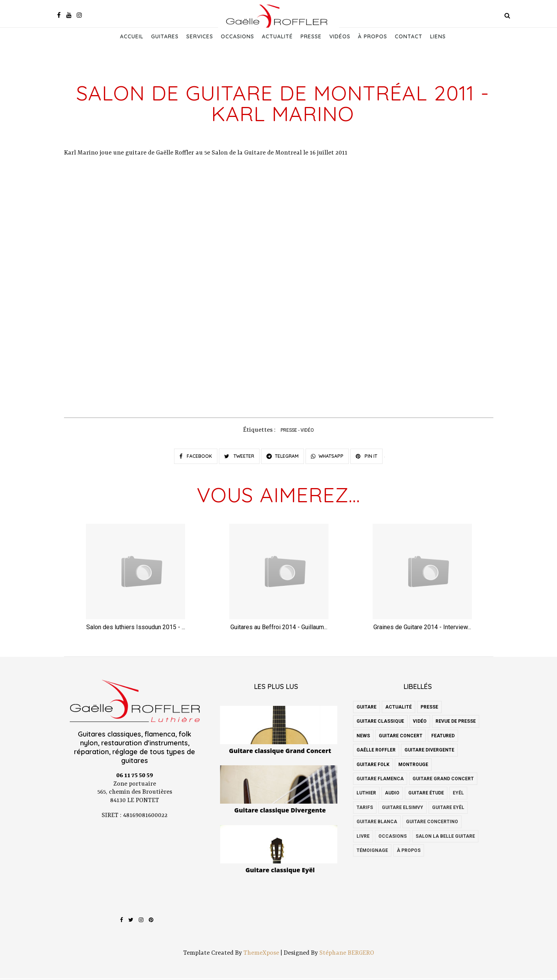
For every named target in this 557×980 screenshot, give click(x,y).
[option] (136, 581)
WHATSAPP (327, 457)
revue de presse (456, 723)
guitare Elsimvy (403, 809)
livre (363, 838)
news (363, 737)
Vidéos (340, 36)
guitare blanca (377, 823)
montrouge (413, 766)
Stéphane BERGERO (347, 955)
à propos (409, 852)
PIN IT (366, 457)
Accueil (132, 36)
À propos (373, 36)
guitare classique (380, 723)
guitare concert (401, 737)
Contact (409, 36)
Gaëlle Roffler (376, 751)
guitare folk (373, 766)
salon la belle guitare (445, 838)
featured (443, 737)
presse (289, 431)
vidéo (307, 431)
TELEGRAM (283, 457)
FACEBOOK (196, 457)
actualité (398, 709)
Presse (311, 36)
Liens (438, 36)
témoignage (372, 852)
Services (200, 36)
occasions (393, 838)
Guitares (165, 36)
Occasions (237, 36)
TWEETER (239, 457)
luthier (366, 794)
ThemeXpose (261, 955)
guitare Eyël (448, 809)
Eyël (458, 794)
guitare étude (426, 794)
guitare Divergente (429, 751)
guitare (366, 709)
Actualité (277, 36)
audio (392, 794)
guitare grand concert (443, 780)
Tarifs (365, 809)
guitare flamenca (380, 780)
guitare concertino (432, 823)
